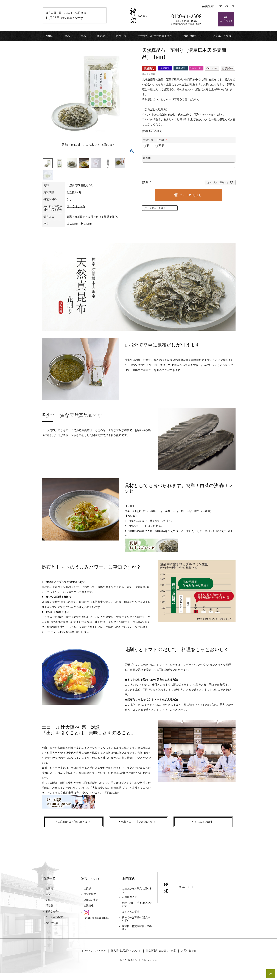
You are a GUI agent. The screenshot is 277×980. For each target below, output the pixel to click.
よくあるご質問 (222, 36)
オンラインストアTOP (85, 957)
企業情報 (89, 909)
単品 (67, 36)
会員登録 (208, 6)
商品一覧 (121, 36)
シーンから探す (54, 920)
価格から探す (53, 914)
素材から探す (53, 926)
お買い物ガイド (193, 36)
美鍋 (83, 36)
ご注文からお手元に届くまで (155, 36)
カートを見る (226, 19)
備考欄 (147, 158)
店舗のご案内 (91, 903)
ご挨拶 (87, 892)
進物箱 (50, 36)
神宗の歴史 (90, 897)
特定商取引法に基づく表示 (165, 957)
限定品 (101, 36)
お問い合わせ (197, 957)
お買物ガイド (129, 900)
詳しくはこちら (76, 206)
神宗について (91, 882)
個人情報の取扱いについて (124, 957)
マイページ (227, 6)
